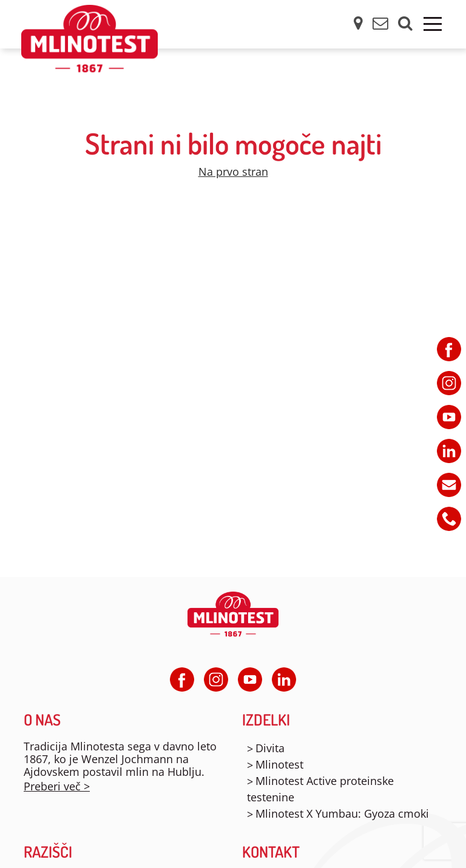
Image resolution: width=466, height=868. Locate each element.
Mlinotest (279, 764)
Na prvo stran (233, 172)
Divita (270, 748)
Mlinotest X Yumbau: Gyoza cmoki (342, 813)
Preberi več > (57, 786)
